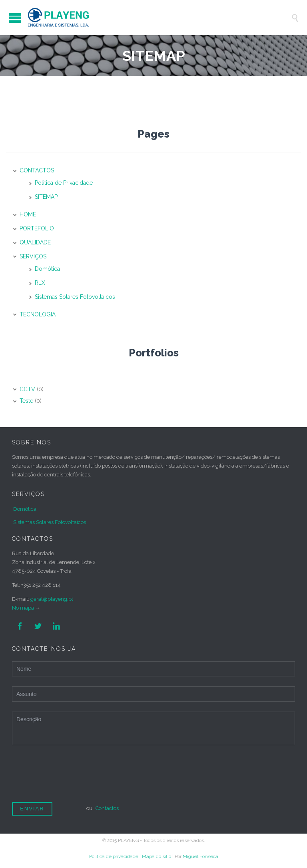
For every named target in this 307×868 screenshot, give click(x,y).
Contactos (107, 808)
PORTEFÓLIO (37, 228)
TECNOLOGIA (38, 314)
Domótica (47, 269)
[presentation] (73, 777)
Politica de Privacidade (64, 183)
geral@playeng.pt (52, 599)
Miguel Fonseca (200, 856)
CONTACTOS (37, 170)
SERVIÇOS (33, 256)
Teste (26, 401)
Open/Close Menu (15, 18)
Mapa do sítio (156, 856)
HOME (28, 214)
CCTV (27, 389)
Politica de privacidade (114, 856)
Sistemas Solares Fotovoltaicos (75, 297)
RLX (40, 283)
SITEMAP (46, 197)
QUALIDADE (35, 242)
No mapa (23, 608)
